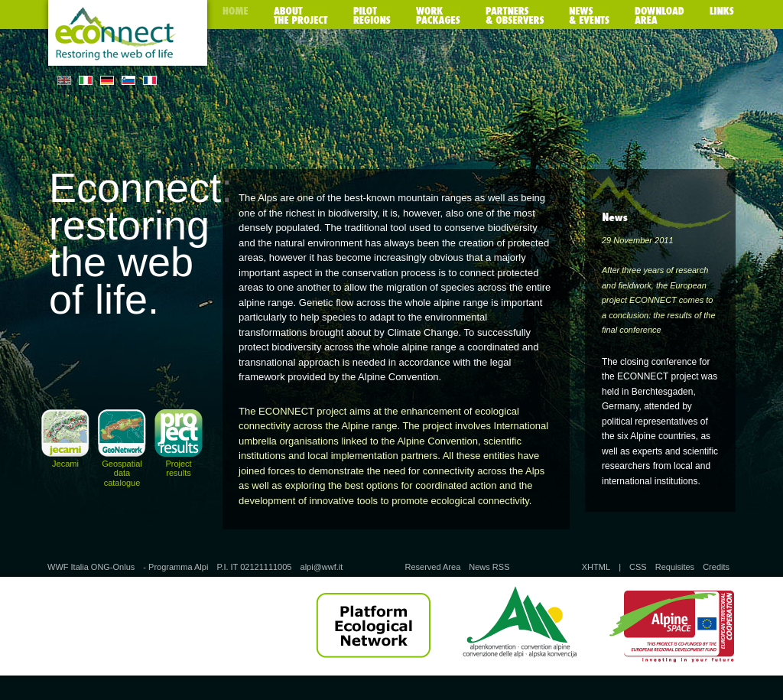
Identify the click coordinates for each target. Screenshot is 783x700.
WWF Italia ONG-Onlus (91, 567)
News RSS (489, 567)
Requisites (675, 567)
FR (150, 80)
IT (86, 80)
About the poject (301, 15)
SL (128, 80)
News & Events (589, 15)
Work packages (438, 15)
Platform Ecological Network (373, 626)
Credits (716, 567)
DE (107, 80)
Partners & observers (515, 15)
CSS (638, 567)
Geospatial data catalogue (122, 473)
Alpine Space (672, 626)
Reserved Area (432, 567)
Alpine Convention (520, 626)
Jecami (65, 464)
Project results (178, 468)
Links (722, 15)
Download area (660, 15)
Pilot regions (372, 15)
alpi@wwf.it (322, 567)
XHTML (596, 567)
